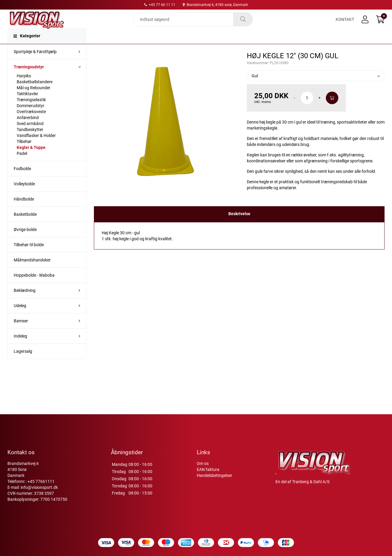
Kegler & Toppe (31, 159)
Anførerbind (28, 130)
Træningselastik (31, 112)
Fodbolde (22, 181)
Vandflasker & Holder (36, 147)
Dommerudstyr (31, 118)
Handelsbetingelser (214, 475)
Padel (22, 165)
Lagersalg (23, 363)
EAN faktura (208, 469)
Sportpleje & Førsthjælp (35, 64)
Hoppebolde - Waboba (34, 287)
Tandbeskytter (30, 141)
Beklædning (25, 302)
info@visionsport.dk (39, 487)
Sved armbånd (30, 135)
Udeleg (20, 318)
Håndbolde (24, 211)
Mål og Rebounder (34, 100)
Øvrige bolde (25, 241)
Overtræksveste (31, 124)
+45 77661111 (41, 481)
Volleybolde (24, 196)
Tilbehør (24, 153)
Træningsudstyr (29, 79)
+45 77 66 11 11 (160, 5)
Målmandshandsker (32, 272)
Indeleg (20, 348)
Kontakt (345, 24)
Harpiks (24, 88)
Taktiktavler (27, 106)
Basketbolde (25, 226)
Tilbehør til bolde (29, 257)
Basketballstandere (35, 94)
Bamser (21, 333)
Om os (203, 463)
